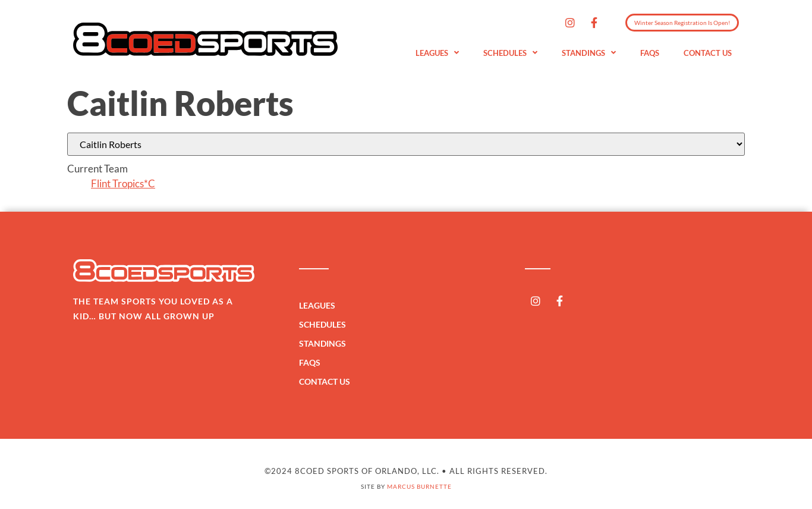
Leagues (437, 53)
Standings (589, 53)
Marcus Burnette (419, 486)
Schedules (510, 53)
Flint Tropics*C (123, 183)
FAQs (650, 53)
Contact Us (708, 53)
